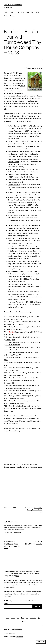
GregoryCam (16, 116)
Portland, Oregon (13, 141)
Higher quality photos (33, 119)
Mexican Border (13, 279)
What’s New (35, 12)
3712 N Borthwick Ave (13, 345)
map (22, 319)
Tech (23, 12)
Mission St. (21, 375)
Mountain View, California (16, 205)
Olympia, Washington (15, 131)
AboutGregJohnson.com (18, 529)
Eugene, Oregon (13, 151)
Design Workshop (15, 327)
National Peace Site (14, 197)
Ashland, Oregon (13, 162)
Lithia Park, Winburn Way (14, 355)
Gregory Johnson (10, 91)
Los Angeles (12, 246)
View (17, 576)
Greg (18, 12)
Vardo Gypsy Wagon (14, 180)
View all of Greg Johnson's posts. (13, 532)
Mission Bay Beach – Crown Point (17, 409)
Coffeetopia (11, 375)
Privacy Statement (9, 633)
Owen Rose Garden (12, 350)
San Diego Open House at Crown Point (21, 284)
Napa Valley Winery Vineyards (18, 169)
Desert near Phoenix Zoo (16, 302)
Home (6, 12)
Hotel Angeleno (16, 398)
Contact (12, 16)
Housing (39, 68)
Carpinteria (11, 238)
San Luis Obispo (13, 225)
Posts (6, 16)
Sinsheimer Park (16, 380)
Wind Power (12, 297)
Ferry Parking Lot (11, 335)
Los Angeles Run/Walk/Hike (17, 271)
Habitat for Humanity (13, 319)
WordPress (19, 637)
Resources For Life (13, 5)
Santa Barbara (12, 231)
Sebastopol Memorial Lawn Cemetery (20, 174)
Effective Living (30, 68)
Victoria (28, 332)
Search (37, 606)
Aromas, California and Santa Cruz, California (23, 215)
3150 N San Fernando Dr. (25, 393)
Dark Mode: (41, 642)
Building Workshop (14, 185)
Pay (28, 12)
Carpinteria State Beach (19, 388)
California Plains (13, 292)
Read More (7, 596)
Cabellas (8, 340)
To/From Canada (13, 126)
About (12, 12)
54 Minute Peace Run (31, 177)
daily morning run (13, 195)
